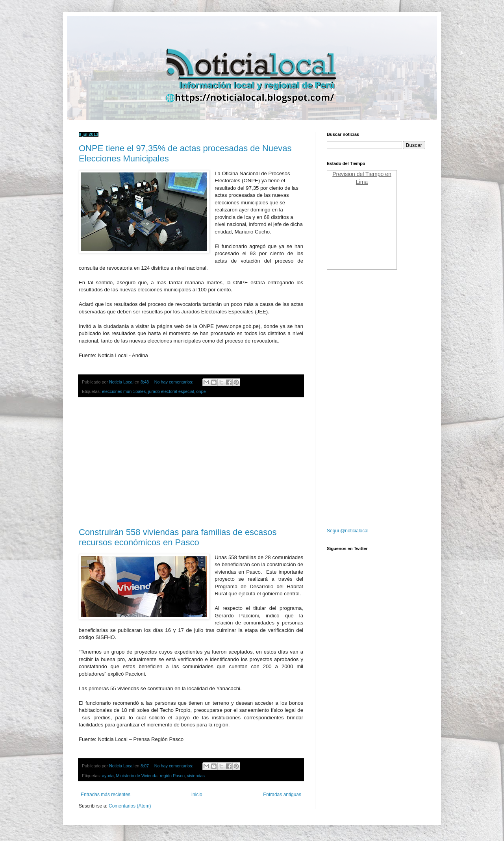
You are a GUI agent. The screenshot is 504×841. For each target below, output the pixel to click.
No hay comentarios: (174, 382)
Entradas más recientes (106, 795)
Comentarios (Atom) (130, 806)
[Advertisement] (191, 463)
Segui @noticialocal (348, 531)
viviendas (196, 776)
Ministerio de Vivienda (136, 776)
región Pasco (172, 776)
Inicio (197, 795)
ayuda (108, 776)
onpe (201, 391)
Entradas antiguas (282, 795)
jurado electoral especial (171, 391)
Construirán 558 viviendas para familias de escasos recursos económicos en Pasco (178, 537)
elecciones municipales (124, 391)
